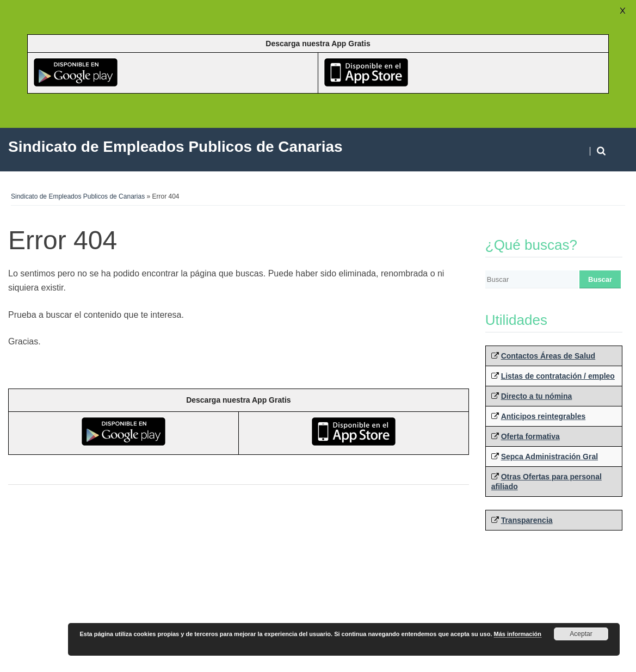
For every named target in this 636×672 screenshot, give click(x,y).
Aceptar (581, 634)
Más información (518, 634)
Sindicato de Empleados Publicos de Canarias (78, 196)
